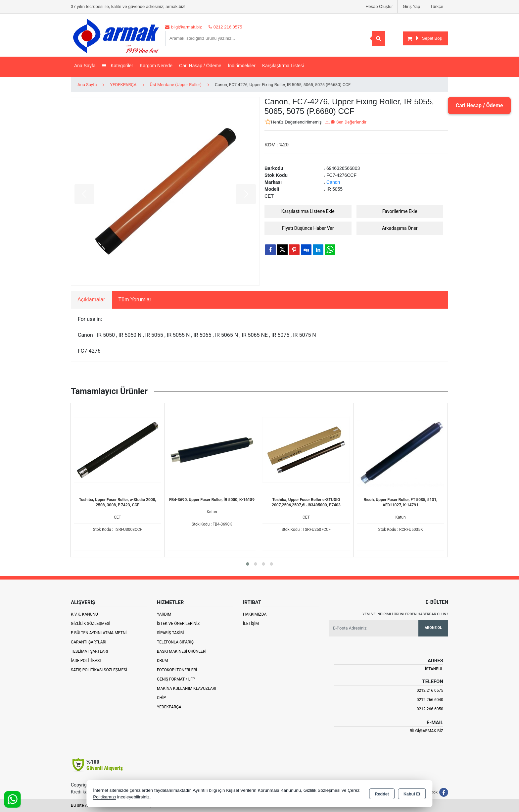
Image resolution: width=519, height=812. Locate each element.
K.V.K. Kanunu (84, 614)
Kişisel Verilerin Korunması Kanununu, (264, 790)
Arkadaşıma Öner (400, 228)
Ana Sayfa (85, 66)
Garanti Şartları (89, 642)
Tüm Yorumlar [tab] (135, 300)
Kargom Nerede (156, 66)
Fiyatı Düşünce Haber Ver (308, 228)
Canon (333, 182)
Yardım (164, 614)
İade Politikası (86, 661)
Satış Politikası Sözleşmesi (99, 670)
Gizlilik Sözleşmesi (91, 624)
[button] (248, 564)
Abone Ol (433, 628)
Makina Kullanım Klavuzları (187, 688)
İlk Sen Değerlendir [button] (345, 122)
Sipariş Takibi (170, 633)
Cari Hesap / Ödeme (479, 105)
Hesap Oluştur (379, 6)
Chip (161, 698)
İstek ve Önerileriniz (178, 624)
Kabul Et (412, 794)
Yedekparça (169, 707)
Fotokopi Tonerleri (177, 670)
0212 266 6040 (430, 700)
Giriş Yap (411, 6)
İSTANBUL (434, 669)
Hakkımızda (255, 614)
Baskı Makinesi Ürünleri (182, 651)
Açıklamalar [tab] (91, 300)
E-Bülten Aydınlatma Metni (99, 633)
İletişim (251, 624)
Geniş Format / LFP (176, 679)
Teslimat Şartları (90, 651)
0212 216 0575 (430, 690)
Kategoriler (118, 66)
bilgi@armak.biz (426, 731)
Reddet (382, 794)
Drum (163, 661)
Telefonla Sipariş (175, 642)
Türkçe (437, 6)
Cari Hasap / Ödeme (200, 66)
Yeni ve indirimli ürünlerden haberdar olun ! (405, 614)
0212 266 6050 (430, 709)
